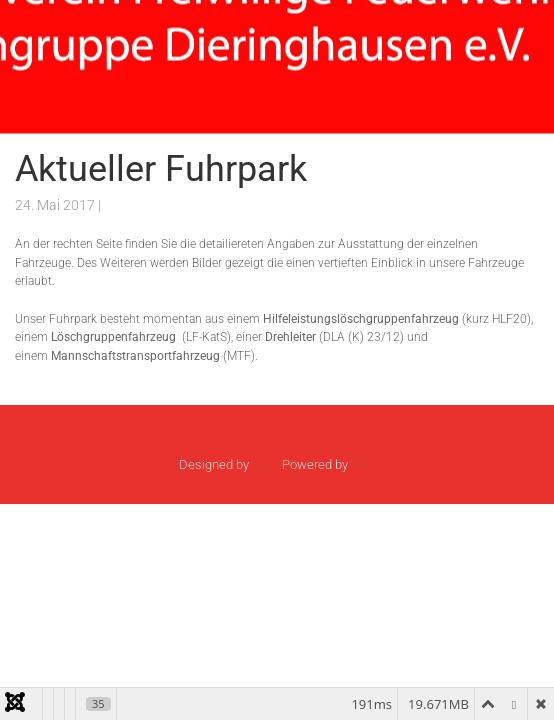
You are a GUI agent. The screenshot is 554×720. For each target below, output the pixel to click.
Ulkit (363, 464)
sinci (265, 464)
